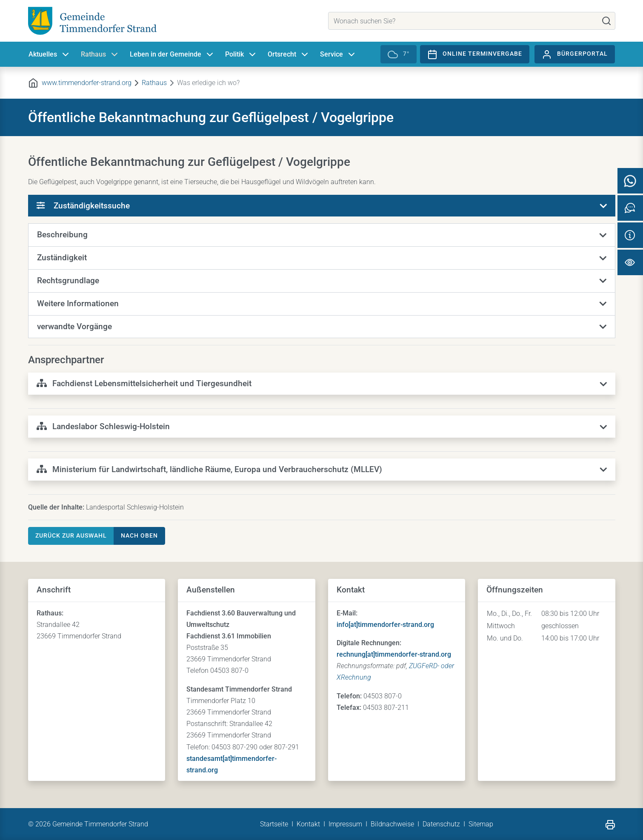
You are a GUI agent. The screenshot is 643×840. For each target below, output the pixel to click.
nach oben (139, 535)
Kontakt (308, 824)
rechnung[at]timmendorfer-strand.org (394, 654)
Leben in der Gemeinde (172, 54)
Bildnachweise (392, 824)
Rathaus (100, 54)
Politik (241, 54)
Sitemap (481, 824)
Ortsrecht (289, 54)
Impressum (345, 824)
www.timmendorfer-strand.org (87, 83)
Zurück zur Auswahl (71, 535)
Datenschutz (441, 824)
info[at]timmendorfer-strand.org (385, 625)
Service (338, 54)
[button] (322, 235)
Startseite (274, 824)
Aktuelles (50, 54)
